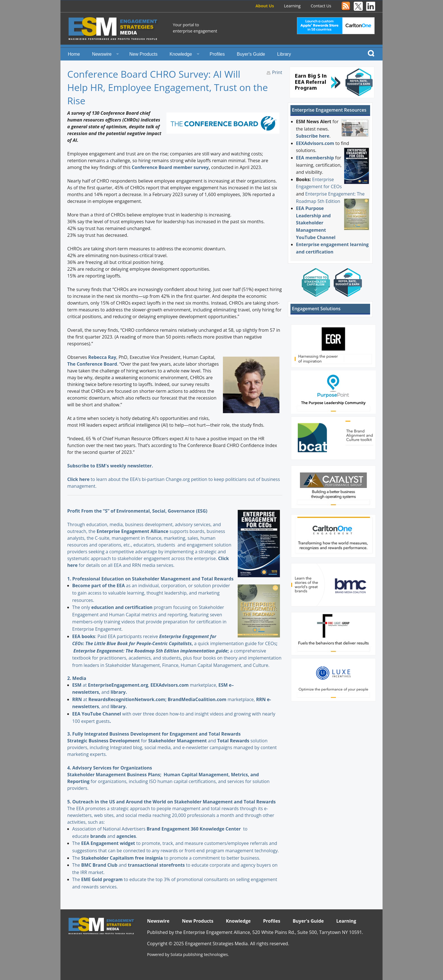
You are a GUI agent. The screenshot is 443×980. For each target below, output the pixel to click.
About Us (265, 6)
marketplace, (184, 685)
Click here (78, 479)
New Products (144, 54)
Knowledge (181, 54)
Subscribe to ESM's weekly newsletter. (111, 466)
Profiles (217, 54)
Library (284, 54)
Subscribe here (313, 136)
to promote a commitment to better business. (171, 858)
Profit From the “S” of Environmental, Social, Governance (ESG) (137, 511)
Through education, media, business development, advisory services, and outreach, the (144, 524)
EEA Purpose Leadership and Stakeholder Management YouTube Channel (316, 223)
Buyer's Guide (251, 54)
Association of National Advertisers (109, 829)
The (77, 843)
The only (82, 607)
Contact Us (321, 6)
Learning (292, 6)
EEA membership (315, 158)
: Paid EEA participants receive (116, 636)
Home (74, 54)
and (183, 741)
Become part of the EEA (99, 586)
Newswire (102, 54)
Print (277, 72)
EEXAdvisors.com (315, 143)
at (80, 685)
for (118, 741)
